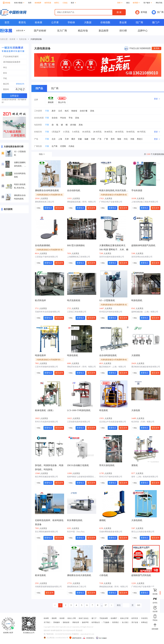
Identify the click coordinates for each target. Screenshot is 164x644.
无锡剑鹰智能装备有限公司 (111, 532)
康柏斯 (51, 102)
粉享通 (136, 3)
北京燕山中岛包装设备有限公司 (113, 422)
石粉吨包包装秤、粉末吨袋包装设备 (49, 522)
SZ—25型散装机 (20, 153)
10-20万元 (86, 132)
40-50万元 (119, 132)
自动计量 (84, 111)
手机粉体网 (104, 618)
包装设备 (23, 39)
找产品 (39, 88)
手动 (71, 118)
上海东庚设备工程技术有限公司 (145, 202)
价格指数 (105, 22)
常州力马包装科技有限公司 (46, 422)
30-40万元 (108, 132)
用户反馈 (135, 622)
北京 (54, 139)
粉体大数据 (19, 3)
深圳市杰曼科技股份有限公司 (112, 257)
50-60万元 (130, 132)
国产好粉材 (40, 31)
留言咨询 (59, 208)
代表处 (71, 146)
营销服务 (57, 622)
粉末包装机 (40, 575)
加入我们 (125, 622)
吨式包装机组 (74, 300)
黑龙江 (140, 139)
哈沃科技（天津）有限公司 (143, 422)
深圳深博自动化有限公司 (142, 257)
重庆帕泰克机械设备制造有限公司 (146, 367)
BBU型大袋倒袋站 (76, 245)
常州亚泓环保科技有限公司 (111, 312)
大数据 (88, 22)
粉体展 (39, 22)
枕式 (67, 111)
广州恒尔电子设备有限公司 (111, 202)
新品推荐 (104, 31)
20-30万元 (97, 132)
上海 (60, 139)
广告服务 (106, 622)
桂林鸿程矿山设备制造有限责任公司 (82, 477)
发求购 (156, 48)
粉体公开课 (124, 618)
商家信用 (76, 622)
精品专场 (83, 31)
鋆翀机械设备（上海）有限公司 (145, 312)
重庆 (73, 139)
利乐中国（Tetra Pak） (76, 532)
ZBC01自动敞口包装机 (78, 465)
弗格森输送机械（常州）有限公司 (81, 202)
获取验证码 (20, 84)
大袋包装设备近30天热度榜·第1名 (114, 305)
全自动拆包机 (74, 190)
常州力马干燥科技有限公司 (111, 477)
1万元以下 (56, 132)
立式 (60, 111)
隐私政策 (66, 622)
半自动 (63, 118)
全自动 (55, 118)
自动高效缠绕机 (43, 245)
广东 (99, 139)
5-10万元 (76, 132)
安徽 (80, 139)
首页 (7, 22)
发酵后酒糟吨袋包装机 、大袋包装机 (20, 165)
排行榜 (123, 31)
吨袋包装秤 (40, 355)
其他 (92, 111)
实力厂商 (62, 31)
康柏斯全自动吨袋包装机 (20, 197)
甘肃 (93, 139)
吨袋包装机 (137, 300)
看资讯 (22, 22)
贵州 (113, 139)
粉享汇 (57, 3)
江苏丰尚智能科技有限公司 (46, 367)
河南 (132, 139)
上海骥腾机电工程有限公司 (79, 257)
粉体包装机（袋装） (45, 410)
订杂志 (65, 3)
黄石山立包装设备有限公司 (143, 532)
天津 (67, 139)
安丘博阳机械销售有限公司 (46, 532)
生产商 (55, 146)
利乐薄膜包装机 (75, 520)
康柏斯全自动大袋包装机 (79, 575)
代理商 (63, 146)
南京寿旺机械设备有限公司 (46, 477)
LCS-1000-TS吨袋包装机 (79, 410)
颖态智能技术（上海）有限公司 (113, 367)
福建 (86, 139)
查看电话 (48, 208)
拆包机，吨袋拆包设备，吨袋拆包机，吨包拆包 (49, 467)
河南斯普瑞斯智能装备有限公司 (48, 587)
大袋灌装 (136, 355)
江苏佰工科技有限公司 (77, 312)
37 (106, 605)
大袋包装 (136, 410)
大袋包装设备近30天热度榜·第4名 (114, 195)
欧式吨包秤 (40, 300)
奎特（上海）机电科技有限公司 (145, 477)
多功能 (73, 125)
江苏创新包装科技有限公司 (79, 422)
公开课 (55, 22)
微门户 (156, 22)
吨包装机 (104, 410)
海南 (119, 139)
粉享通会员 (96, 622)
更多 (73, 3)
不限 (47, 111)
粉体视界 (38, 3)
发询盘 (141, 12)
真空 (54, 111)
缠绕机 (102, 520)
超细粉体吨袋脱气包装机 (143, 245)
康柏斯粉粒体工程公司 (45, 202)
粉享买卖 (48, 3)
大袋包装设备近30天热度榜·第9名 (114, 360)
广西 (106, 139)
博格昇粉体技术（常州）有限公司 (81, 367)
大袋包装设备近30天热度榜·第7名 (49, 250)
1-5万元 (66, 132)
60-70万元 (142, 132)
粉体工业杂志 (84, 618)
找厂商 (158, 12)
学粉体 (71, 22)
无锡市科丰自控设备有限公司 (47, 312)
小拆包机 (104, 575)
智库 (30, 3)
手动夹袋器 (137, 190)
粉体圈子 (114, 618)
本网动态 (144, 622)
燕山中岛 (62, 102)
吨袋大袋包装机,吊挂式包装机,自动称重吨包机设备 (20, 186)
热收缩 (74, 111)
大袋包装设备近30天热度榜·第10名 (50, 360)
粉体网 (46, 618)
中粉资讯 (144, 618)
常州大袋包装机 (107, 465)
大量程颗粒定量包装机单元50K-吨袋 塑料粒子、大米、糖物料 (114, 248)
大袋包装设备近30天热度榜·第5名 (49, 195)
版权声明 (85, 622)
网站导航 (159, 3)
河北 (126, 139)
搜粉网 (54, 618)
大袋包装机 (137, 520)
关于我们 (47, 622)
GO (139, 605)
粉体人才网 (72, 618)
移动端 (7, 3)
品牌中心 (143, 31)
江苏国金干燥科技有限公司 (46, 257)
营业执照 (79, 630)
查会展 (123, 22)
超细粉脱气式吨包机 (141, 575)
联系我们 (116, 622)
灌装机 (135, 465)
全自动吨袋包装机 (20, 175)
